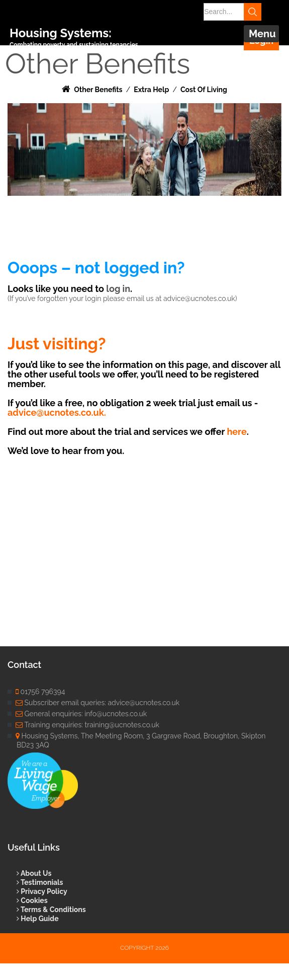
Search (253, 12)
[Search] (229, 12)
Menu (262, 34)
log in (118, 289)
